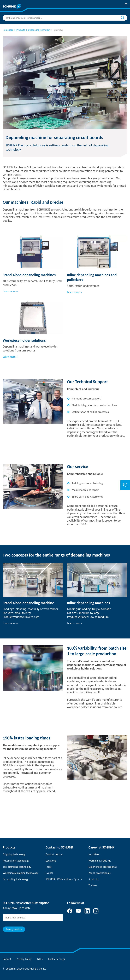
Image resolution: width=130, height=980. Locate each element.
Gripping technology (14, 854)
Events (49, 873)
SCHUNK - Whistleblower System (64, 879)
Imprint (7, 959)
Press (49, 867)
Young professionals (99, 873)
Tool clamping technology (17, 867)
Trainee (93, 885)
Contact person (54, 854)
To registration (14, 929)
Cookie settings (56, 959)
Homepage (8, 30)
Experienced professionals (103, 867)
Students (93, 879)
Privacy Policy (24, 959)
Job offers (94, 854)
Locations (51, 861)
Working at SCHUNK (100, 861)
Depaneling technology (16, 879)
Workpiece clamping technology (21, 873)
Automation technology (16, 861)
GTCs (40, 959)
